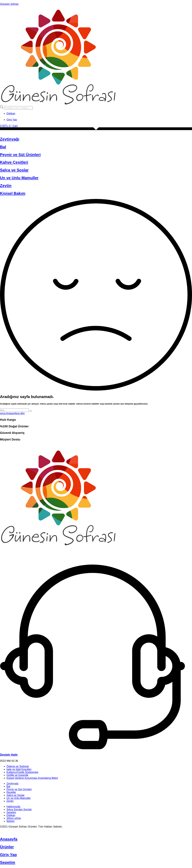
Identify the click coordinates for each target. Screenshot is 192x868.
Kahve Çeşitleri (14, 162)
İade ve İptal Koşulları (19, 769)
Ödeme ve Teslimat (18, 766)
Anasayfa (9, 839)
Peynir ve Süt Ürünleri (20, 155)
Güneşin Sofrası (9, 4)
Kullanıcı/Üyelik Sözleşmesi (22, 772)
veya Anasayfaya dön (12, 413)
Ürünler (7, 847)
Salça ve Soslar (14, 170)
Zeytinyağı (10, 139)
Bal (3, 147)
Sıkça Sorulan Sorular (19, 809)
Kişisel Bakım (13, 193)
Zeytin (6, 186)
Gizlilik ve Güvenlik (17, 775)
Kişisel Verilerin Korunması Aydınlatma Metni (32, 778)
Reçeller (11, 792)
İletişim (11, 821)
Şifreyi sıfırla (14, 818)
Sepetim (11, 812)
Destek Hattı (9, 755)
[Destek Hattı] (93, 748)
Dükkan (11, 815)
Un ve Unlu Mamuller (19, 178)
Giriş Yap (8, 855)
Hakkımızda (13, 807)
